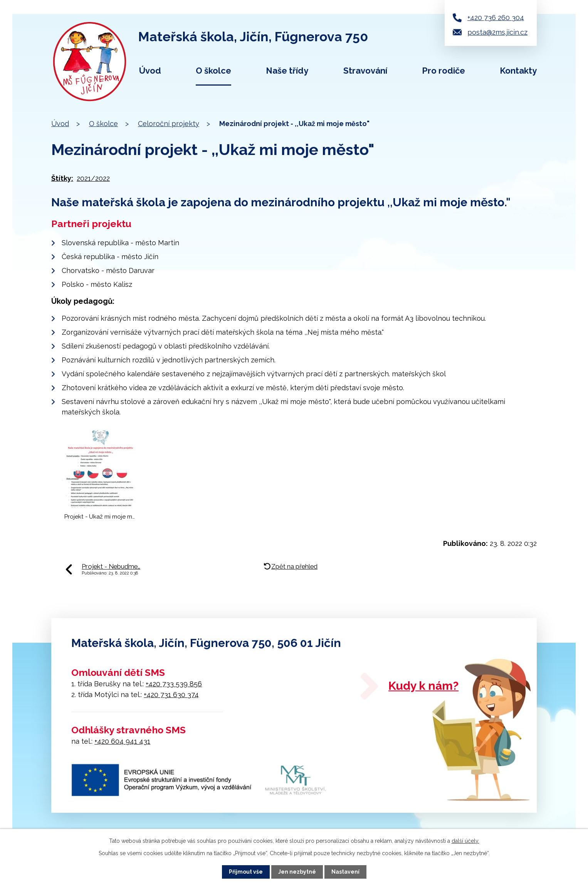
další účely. (465, 841)
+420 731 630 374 (171, 695)
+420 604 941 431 (122, 741)
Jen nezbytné (297, 872)
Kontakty (518, 71)
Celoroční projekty (169, 124)
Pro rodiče (444, 71)
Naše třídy (287, 71)
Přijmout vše (246, 872)
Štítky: (62, 178)
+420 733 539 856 (174, 684)
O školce (213, 71)
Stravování (365, 71)
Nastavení (345, 872)
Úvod (150, 71)
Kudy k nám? (423, 686)
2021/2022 (93, 178)
